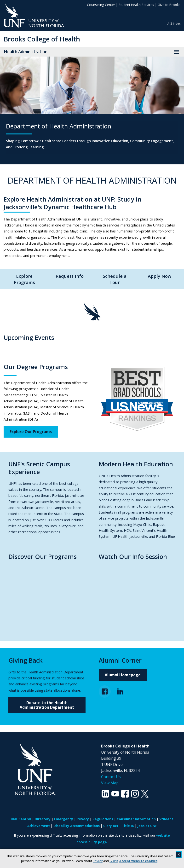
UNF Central (21, 819)
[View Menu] (177, 52)
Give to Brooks (169, 5)
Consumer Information (136, 819)
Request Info (70, 276)
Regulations (103, 819)
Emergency (64, 819)
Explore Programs (24, 279)
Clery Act (111, 826)
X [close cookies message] (179, 855)
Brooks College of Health (42, 39)
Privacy (98, 861)
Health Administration (26, 52)
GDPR (114, 861)
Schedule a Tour (115, 279)
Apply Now (160, 276)
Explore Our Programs (31, 432)
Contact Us (111, 777)
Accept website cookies (138, 861)
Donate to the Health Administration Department (47, 705)
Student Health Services (136, 5)
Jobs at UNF (147, 826)
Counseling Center (101, 5)
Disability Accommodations (77, 826)
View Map (110, 783)
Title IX (128, 826)
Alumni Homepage (123, 675)
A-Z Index (174, 24)
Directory (43, 819)
